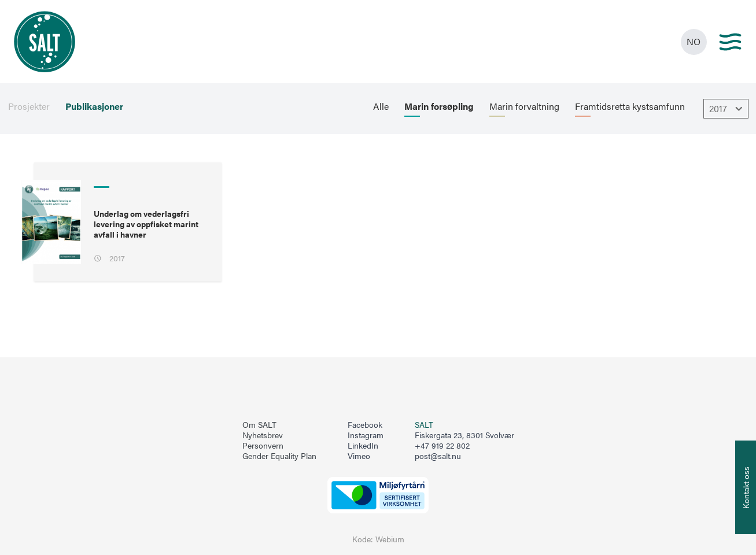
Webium (390, 539)
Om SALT (259, 425)
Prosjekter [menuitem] (29, 106)
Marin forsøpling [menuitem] (439, 106)
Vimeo (359, 456)
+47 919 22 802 (442, 445)
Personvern (263, 446)
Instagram (366, 435)
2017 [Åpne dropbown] (727, 109)
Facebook (365, 425)
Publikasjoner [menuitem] (94, 106)
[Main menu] (730, 42)
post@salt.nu (438, 456)
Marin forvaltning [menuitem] (524, 106)
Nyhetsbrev (263, 435)
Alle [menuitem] (381, 106)
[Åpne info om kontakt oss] (746, 487)
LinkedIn (363, 446)
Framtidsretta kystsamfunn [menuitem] (630, 106)
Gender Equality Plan (279, 456)
